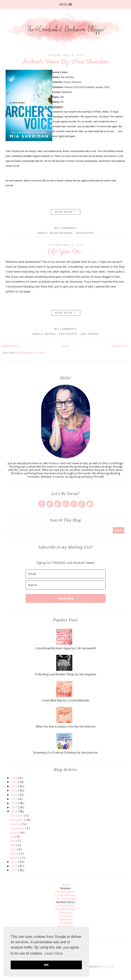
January (15, 858)
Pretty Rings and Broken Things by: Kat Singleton (66, 674)
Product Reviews (66, 895)
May (13, 845)
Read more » (65, 212)
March (15, 854)
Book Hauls (66, 916)
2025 (15, 782)
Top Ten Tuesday (66, 899)
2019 (15, 807)
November (17, 820)
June (13, 841)
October (16, 824)
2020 (15, 803)
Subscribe (66, 598)
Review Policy (66, 926)
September (18, 828)
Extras (51, 334)
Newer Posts (11, 346)
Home (66, 346)
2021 (15, 799)
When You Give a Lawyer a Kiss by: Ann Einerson (66, 726)
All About (66, 923)
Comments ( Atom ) (33, 353)
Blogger (108, 967)
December (17, 816)
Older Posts (120, 346)
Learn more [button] (54, 953)
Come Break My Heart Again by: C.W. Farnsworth (66, 648)
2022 (15, 795)
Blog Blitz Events (65, 909)
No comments (65, 228)
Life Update (90, 334)
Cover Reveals (66, 906)
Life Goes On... (66, 251)
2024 (15, 786)
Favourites (85, 233)
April (14, 849)
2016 (15, 866)
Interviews (66, 919)
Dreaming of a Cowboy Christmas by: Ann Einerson (65, 753)
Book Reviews (62, 233)
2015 (15, 870)
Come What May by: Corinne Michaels (66, 700)
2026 (15, 778)
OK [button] (46, 965)
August (15, 833)
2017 (15, 862)
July (13, 837)
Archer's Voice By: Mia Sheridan (65, 61)
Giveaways (65, 913)
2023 (15, 790)
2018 (14, 811)
